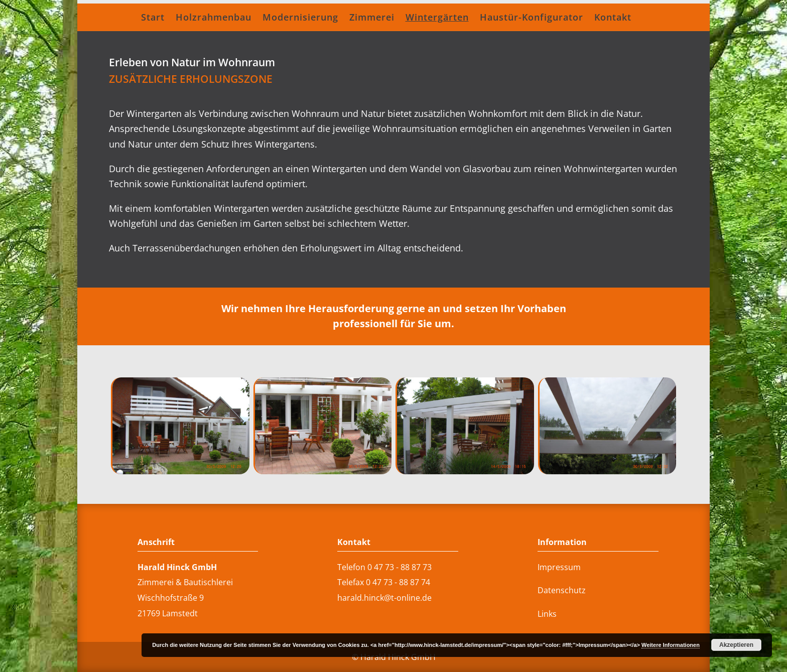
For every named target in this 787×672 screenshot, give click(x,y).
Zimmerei (372, 18)
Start (153, 18)
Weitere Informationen (671, 645)
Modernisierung (300, 18)
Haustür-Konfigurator (532, 18)
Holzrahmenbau (214, 18)
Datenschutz (562, 590)
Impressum (559, 567)
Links (547, 614)
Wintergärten (437, 18)
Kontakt (613, 18)
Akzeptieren (736, 645)
